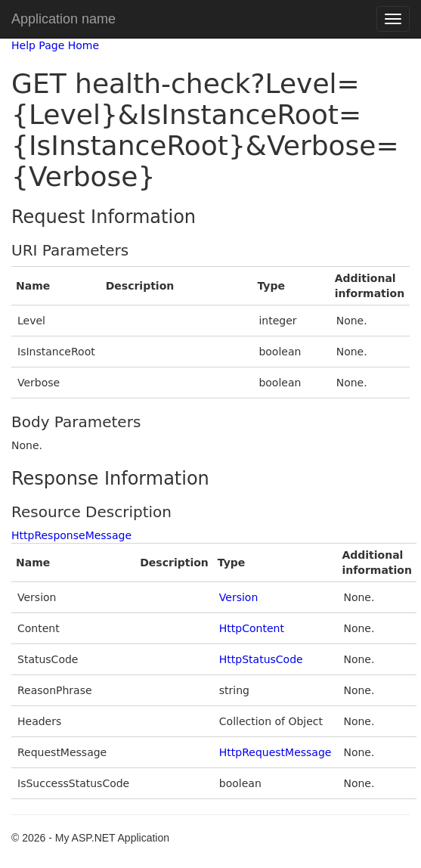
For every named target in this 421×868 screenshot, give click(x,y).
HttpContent (252, 628)
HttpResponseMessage (71, 535)
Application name (63, 19)
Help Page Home (55, 45)
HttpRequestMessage (276, 752)
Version (238, 597)
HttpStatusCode (261, 659)
